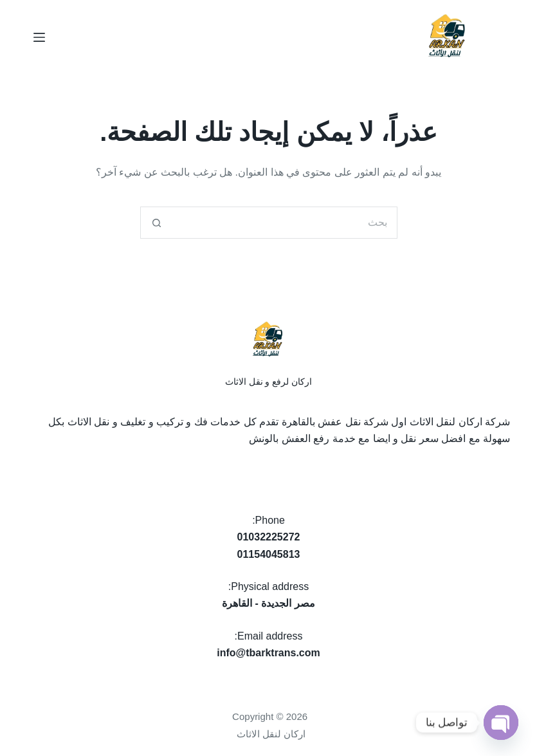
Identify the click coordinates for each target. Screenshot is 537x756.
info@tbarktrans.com (268, 653)
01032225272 (269, 537)
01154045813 (269, 554)
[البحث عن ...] (285, 223)
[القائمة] (39, 37)
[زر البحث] (156, 223)
